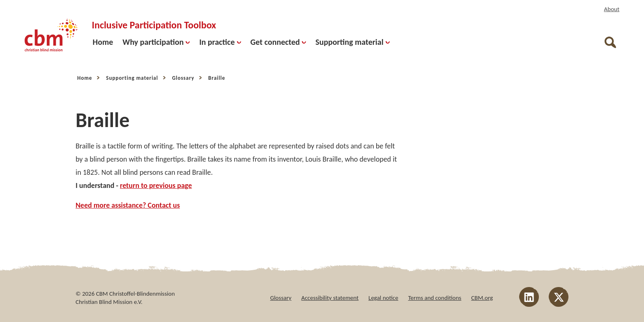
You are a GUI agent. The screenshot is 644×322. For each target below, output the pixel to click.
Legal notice (383, 298)
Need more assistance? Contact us (128, 205)
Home (103, 42)
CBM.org (482, 298)
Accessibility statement (330, 298)
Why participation (156, 42)
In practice (220, 42)
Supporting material (352, 42)
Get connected (278, 42)
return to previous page (156, 185)
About (612, 9)
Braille (217, 78)
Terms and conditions (435, 298)
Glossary (183, 78)
